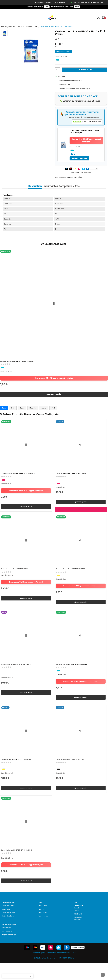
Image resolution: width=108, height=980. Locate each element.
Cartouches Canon (8, 922)
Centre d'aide (78, 922)
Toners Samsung (44, 933)
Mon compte (78, 934)
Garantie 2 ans (65, 85)
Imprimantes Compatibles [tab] (58, 186)
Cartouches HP (7, 926)
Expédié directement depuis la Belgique (75, 89)
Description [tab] (32, 186)
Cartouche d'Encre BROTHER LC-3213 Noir (70, 771)
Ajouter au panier (84, 70)
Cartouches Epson (8, 933)
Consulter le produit (79, 158)
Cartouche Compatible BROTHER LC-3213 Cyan (17, 361)
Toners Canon (43, 922)
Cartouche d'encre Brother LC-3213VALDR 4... (16, 673)
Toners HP (41, 926)
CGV (74, 970)
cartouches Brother (74, 177)
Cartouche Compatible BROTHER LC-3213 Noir (17, 864)
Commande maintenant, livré (71, 81)
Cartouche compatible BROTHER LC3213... (15, 575)
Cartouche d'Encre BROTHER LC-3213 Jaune (16, 771)
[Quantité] (57, 70)
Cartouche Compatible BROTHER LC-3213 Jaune (72, 575)
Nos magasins (7, 948)
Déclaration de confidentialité (58, 970)
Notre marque (6, 945)
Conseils (77, 925)
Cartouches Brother (8, 929)
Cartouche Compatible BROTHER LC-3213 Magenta (18, 477)
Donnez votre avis (64, 39)
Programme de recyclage (10, 952)
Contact (76, 927)
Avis (80, 186)
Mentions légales (38, 970)
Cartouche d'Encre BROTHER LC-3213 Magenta (72, 477)
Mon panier (77, 936)
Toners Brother (43, 929)
